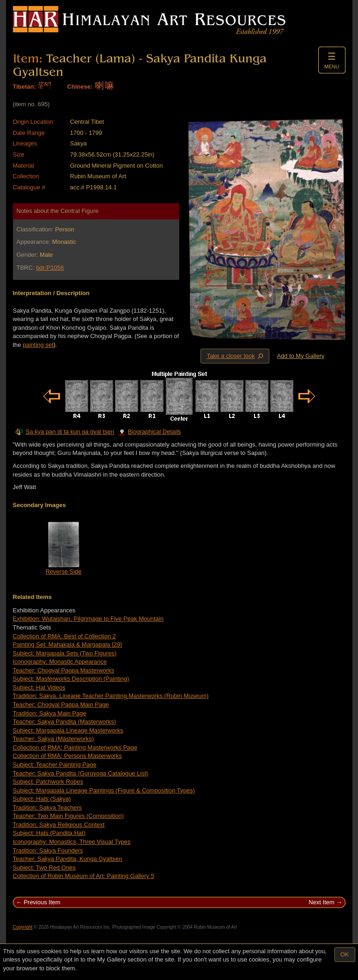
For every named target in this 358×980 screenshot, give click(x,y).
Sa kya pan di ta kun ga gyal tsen (70, 432)
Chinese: (80, 87)
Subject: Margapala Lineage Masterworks (68, 730)
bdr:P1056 (50, 268)
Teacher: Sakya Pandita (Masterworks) (64, 722)
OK (345, 954)
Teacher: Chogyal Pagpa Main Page (61, 705)
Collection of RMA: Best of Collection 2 (64, 636)
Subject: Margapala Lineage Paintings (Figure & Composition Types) (104, 790)
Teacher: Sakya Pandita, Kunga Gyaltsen (68, 859)
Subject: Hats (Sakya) (42, 799)
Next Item (322, 902)
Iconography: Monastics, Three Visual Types (72, 842)
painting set (38, 345)
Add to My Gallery (300, 356)
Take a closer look (236, 356)
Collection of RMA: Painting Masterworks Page (75, 747)
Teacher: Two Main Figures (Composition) (68, 816)
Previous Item (42, 902)
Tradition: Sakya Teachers (48, 808)
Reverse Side (63, 572)
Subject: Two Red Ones (44, 868)
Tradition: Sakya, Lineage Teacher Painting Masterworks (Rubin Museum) (111, 696)
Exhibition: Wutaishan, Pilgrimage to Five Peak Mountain (88, 619)
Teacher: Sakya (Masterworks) (54, 739)
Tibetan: (24, 87)
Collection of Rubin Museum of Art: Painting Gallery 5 (84, 876)
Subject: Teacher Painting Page (55, 765)
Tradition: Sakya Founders (48, 850)
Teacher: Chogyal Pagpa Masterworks (64, 670)
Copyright (23, 927)
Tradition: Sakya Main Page (50, 713)
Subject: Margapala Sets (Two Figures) (65, 653)
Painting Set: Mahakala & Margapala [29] (67, 644)
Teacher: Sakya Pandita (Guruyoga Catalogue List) (81, 773)
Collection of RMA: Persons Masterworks (67, 756)
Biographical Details (150, 432)
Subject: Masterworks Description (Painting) (71, 679)
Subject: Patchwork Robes (48, 782)
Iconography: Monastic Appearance (60, 662)
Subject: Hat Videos (39, 687)
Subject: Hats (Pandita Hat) (49, 833)
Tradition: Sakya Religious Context (59, 825)
